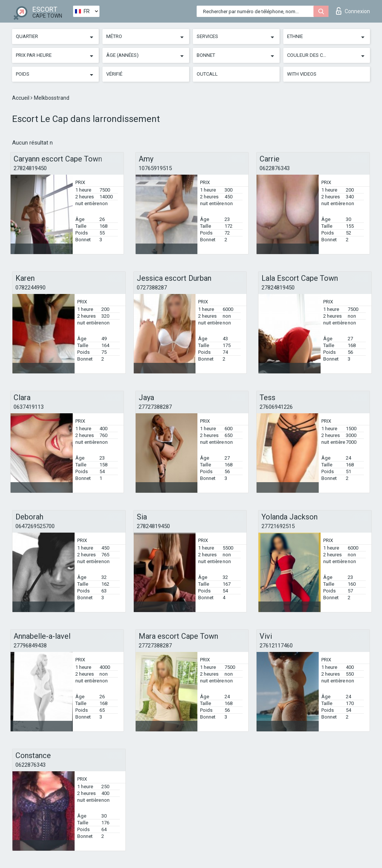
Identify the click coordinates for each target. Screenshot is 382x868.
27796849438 (30, 646)
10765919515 (155, 168)
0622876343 (275, 168)
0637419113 (29, 407)
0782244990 (31, 288)
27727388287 (155, 407)
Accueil (21, 98)
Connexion (353, 11)
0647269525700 (35, 526)
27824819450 (30, 168)
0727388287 (152, 288)
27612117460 (276, 646)
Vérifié (114, 74)
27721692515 (278, 526)
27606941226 (276, 407)
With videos (302, 74)
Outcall (207, 74)
